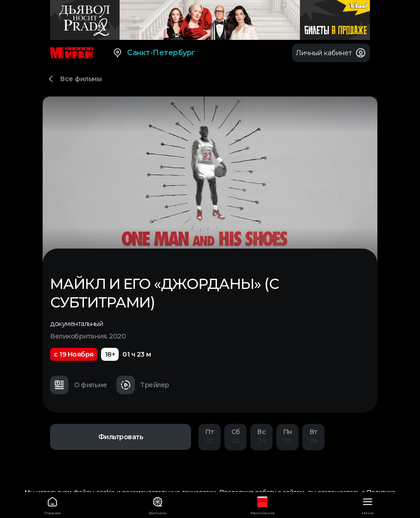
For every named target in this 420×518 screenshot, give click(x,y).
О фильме (78, 385)
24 (261, 436)
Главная (53, 504)
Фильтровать (121, 437)
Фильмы (158, 504)
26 (313, 436)
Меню (368, 504)
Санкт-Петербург (154, 53)
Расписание (263, 504)
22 (210, 436)
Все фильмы (81, 79)
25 (287, 436)
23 (235, 436)
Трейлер (143, 385)
